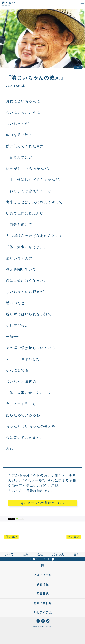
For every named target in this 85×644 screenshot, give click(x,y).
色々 (76, 554)
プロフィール (42, 575)
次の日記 (74, 537)
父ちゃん (58, 554)
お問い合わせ (43, 603)
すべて (9, 554)
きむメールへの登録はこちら (43, 503)
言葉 (25, 554)
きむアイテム (43, 612)
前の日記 (11, 537)
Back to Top (42, 559)
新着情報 (43, 584)
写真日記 (43, 594)
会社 (40, 554)
